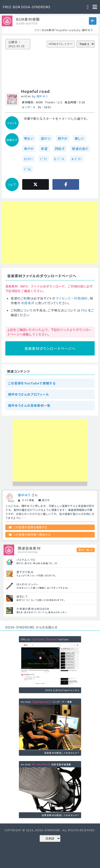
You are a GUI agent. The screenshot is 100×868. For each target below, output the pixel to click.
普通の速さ (80, 149)
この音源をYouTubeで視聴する (32, 383)
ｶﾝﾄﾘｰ (29, 159)
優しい (79, 138)
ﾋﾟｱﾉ (44, 159)
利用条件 (28, 303)
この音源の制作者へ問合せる (32, 534)
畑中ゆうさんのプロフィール (29, 394)
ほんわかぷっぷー (28, 584)
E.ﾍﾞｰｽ (59, 159)
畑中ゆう (42, 96)
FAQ (84, 310)
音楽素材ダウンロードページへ (50, 348)
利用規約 (81, 298)
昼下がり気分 (25, 572)
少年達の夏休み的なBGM (33, 609)
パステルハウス (26, 560)
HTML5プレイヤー (61, 44)
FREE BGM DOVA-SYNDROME (27, 7)
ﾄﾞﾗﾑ (27, 169)
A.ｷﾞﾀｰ (77, 159)
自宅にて (22, 596)
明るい (29, 138)
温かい (46, 138)
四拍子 (60, 149)
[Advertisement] (26, 233)
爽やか (29, 149)
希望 (44, 149)
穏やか (63, 138)
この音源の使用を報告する (30, 527)
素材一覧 (84, 550)
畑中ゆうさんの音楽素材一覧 (29, 405)
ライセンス (64, 298)
